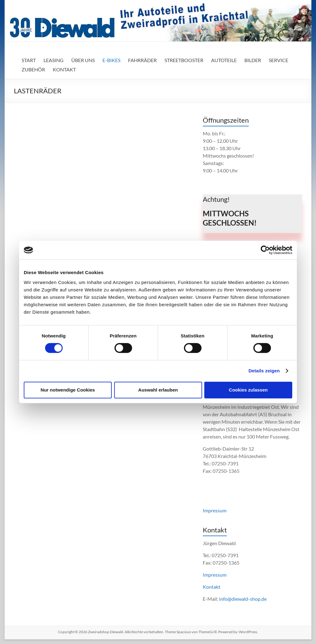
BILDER (253, 60)
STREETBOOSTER (184, 60)
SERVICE (279, 60)
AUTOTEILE (224, 60)
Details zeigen (264, 371)
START (29, 60)
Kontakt (212, 587)
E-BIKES (111, 60)
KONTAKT (64, 69)
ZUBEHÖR (33, 69)
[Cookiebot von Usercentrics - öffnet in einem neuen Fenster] (265, 250)
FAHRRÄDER (142, 60)
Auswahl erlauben (158, 390)
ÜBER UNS (83, 60)
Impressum (215, 510)
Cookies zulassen (248, 390)
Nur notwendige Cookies (68, 390)
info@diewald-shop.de (243, 599)
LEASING (54, 60)
